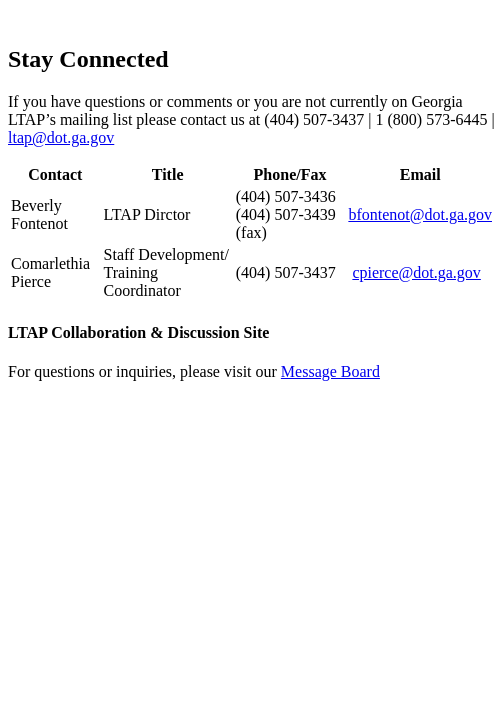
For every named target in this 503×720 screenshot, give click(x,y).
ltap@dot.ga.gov (61, 137)
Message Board (330, 371)
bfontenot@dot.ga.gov (420, 214)
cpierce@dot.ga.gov (416, 272)
